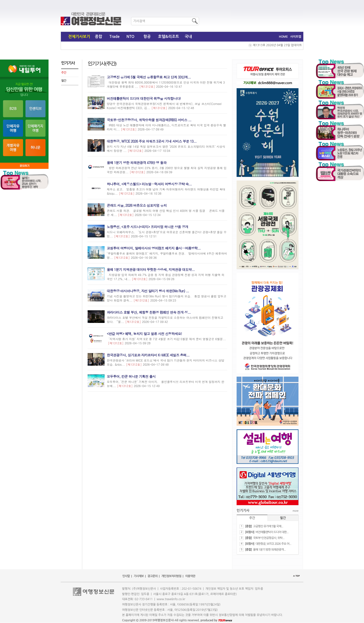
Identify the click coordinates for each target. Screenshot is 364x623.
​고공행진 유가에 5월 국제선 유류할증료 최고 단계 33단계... (149, 77)
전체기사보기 (79, 37)
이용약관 (190, 576)
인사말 (126, 576)
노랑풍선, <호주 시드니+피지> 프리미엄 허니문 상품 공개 (147, 227)
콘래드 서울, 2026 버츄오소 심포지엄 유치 (137, 205)
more (296, 511)
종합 (99, 37)
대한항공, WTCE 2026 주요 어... (273, 544)
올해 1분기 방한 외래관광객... (269, 550)
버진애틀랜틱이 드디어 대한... (272, 532)
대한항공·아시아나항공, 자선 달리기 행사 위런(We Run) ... (148, 291)
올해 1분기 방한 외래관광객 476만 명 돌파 (137, 163)
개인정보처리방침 (171, 576)
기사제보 (139, 576)
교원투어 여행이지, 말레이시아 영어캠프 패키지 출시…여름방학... (154, 248)
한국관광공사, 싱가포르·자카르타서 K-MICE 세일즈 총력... (148, 355)
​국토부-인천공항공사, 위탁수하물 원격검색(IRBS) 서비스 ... (149, 120)
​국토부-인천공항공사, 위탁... (269, 538)
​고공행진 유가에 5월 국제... (268, 526)
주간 (64, 73)
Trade (115, 37)
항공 (147, 37)
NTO (130, 37)
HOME (283, 37)
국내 (188, 37)
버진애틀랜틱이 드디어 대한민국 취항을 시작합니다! (144, 98)
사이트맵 (296, 37)
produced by (216, 620)
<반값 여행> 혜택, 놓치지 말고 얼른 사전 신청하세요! (144, 334)
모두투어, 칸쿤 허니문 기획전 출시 (131, 376)
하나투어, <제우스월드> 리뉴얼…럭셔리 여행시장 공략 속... (149, 184)
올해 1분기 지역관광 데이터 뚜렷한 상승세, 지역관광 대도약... (151, 269)
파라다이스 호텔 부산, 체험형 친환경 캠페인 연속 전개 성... (149, 312)
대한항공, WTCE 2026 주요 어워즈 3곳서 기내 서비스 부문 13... (152, 141)
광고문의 (153, 576)
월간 (64, 81)
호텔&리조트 (169, 37)
